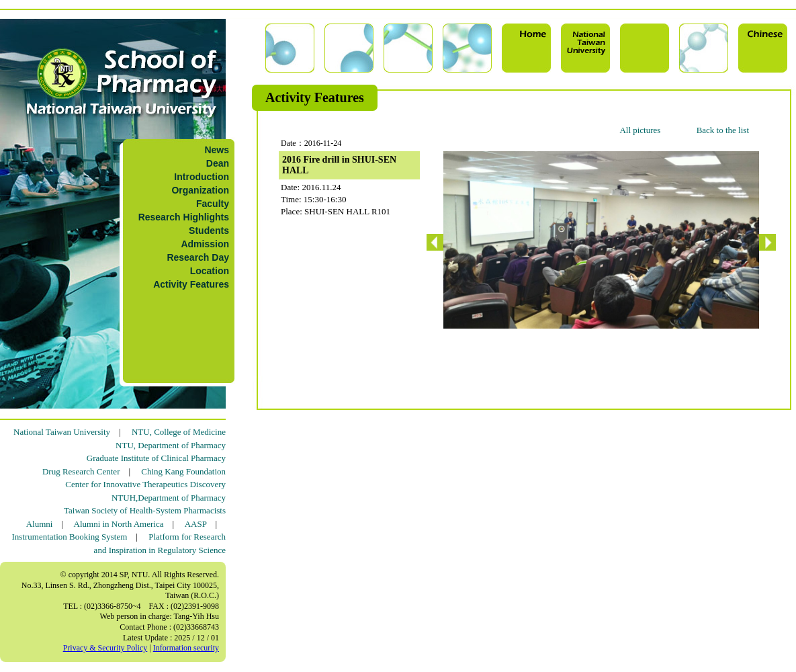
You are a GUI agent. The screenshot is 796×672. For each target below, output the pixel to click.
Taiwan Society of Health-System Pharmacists (145, 510)
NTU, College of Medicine (179, 432)
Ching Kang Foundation (183, 471)
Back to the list (723, 130)
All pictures (640, 130)
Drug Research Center (81, 471)
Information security (186, 648)
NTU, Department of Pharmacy (171, 445)
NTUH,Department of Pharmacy (169, 498)
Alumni (40, 524)
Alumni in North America (119, 524)
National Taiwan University (62, 432)
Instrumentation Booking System (69, 537)
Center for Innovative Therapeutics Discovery (145, 484)
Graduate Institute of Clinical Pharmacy (156, 458)
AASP (196, 524)
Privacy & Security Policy (105, 648)
